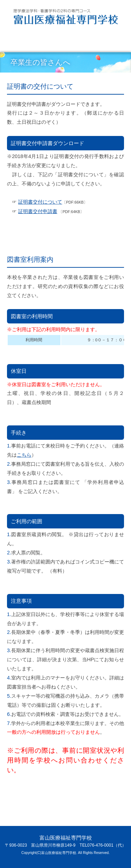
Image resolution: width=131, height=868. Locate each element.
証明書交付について (40, 202)
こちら (24, 455)
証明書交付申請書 (38, 211)
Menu (25, 43)
